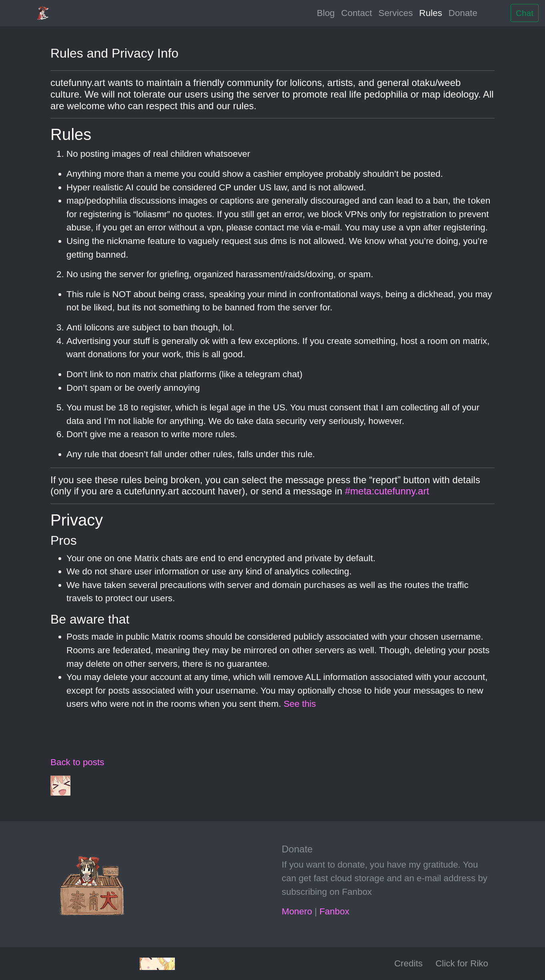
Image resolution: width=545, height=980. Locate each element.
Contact (357, 13)
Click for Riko (462, 963)
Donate (463, 13)
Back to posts (77, 762)
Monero (297, 911)
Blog (326, 13)
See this (300, 704)
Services (396, 13)
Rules (431, 13)
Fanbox (334, 911)
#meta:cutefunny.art (387, 491)
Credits (408, 963)
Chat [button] (525, 13)
